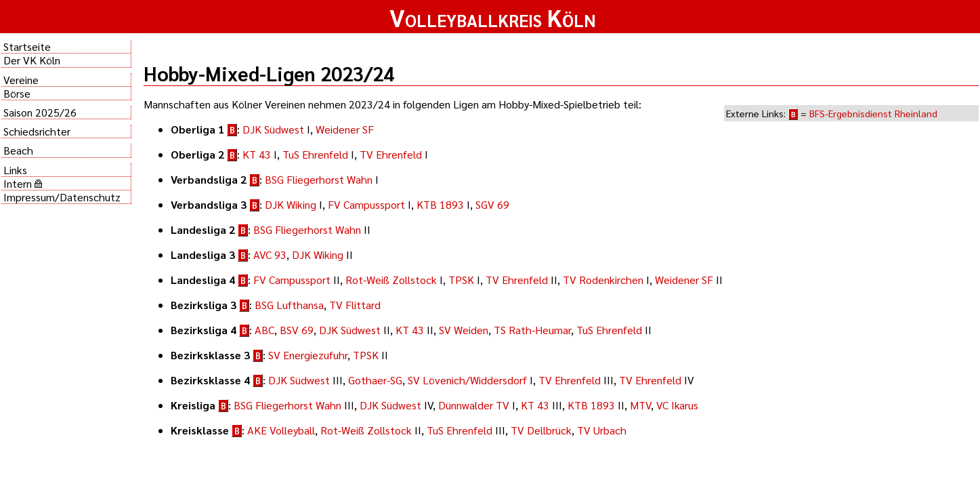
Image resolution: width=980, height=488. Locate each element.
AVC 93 (270, 255)
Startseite (27, 46)
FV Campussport (366, 204)
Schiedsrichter (37, 131)
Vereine (21, 80)
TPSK (461, 280)
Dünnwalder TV (474, 405)
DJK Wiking (291, 204)
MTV (640, 405)
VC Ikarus (677, 405)
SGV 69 (492, 204)
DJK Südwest (273, 129)
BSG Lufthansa (289, 305)
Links (15, 170)
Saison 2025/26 (40, 112)
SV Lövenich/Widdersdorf (467, 380)
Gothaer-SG (375, 380)
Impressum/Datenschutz (62, 197)
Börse (17, 93)
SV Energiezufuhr (308, 355)
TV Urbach (602, 430)
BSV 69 (297, 330)
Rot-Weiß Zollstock (391, 280)
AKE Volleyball (281, 430)
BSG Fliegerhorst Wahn (319, 179)
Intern (23, 183)
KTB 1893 (440, 204)
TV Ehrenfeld (391, 154)
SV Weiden (464, 330)
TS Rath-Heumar (532, 330)
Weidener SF (345, 129)
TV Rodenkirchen (603, 280)
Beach (18, 150)
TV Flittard (355, 305)
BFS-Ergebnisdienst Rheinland (873, 113)
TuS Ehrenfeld (315, 154)
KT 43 (257, 154)
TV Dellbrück (541, 430)
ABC (264, 330)
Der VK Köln (32, 60)
